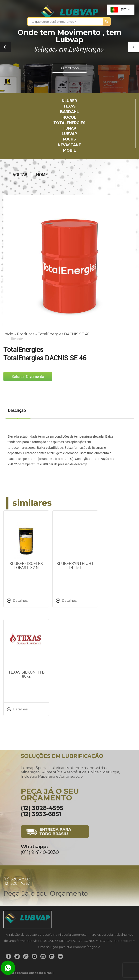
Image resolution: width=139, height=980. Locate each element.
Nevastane (69, 145)
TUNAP (69, 128)
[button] (134, 47)
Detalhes (20, 601)
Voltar (20, 175)
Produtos (26, 334)
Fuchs (69, 139)
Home (42, 175)
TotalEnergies (69, 123)
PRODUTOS (69, 68)
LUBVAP (69, 134)
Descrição (17, 410)
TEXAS (69, 106)
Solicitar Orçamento (28, 376)
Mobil (69, 150)
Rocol (69, 117)
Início (8, 334)
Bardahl (69, 112)
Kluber (69, 101)
